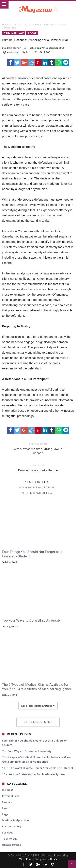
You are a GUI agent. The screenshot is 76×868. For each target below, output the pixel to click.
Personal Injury (12, 826)
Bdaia (54, 859)
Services (7, 832)
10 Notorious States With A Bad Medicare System (33, 774)
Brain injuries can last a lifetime (38, 467)
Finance (7, 802)
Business (7, 790)
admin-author (13, 48)
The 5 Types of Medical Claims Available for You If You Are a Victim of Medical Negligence (37, 687)
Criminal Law (20, 25)
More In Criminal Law (36, 493)
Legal (32, 33)
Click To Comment (38, 722)
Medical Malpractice (15, 820)
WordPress (26, 859)
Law (5, 808)
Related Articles (36, 482)
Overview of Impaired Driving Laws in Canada (38, 448)
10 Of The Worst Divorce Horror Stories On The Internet (38, 768)
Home (5, 25)
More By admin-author (36, 487)
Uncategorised (12, 845)
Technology (10, 839)
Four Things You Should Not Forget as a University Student (32, 554)
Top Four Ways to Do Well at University (31, 620)
